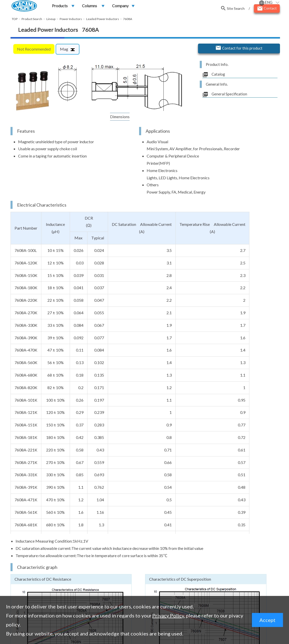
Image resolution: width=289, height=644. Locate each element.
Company (120, 7)
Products (60, 7)
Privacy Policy (168, 615)
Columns (89, 7)
